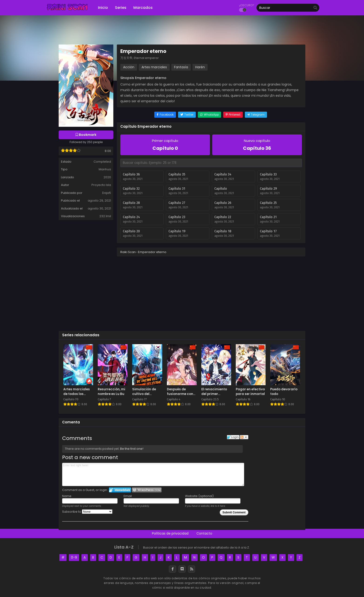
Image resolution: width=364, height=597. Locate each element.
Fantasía (181, 67)
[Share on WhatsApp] (209, 115)
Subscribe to (87, 512)
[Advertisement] (182, 293)
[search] (315, 8)
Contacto (204, 533)
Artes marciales (154, 67)
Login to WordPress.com (147, 490)
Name (67, 496)
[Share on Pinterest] (233, 115)
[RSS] (192, 569)
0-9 (74, 557)
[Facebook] (172, 569)
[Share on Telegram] (256, 115)
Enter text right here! (153, 474)
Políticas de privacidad (170, 533)
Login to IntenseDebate (120, 490)
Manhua (105, 169)
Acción (129, 67)
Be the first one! (132, 449)
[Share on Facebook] (165, 115)
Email (128, 496)
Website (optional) (199, 496)
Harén (200, 67)
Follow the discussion (244, 437)
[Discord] (182, 569)
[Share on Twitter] (187, 115)
